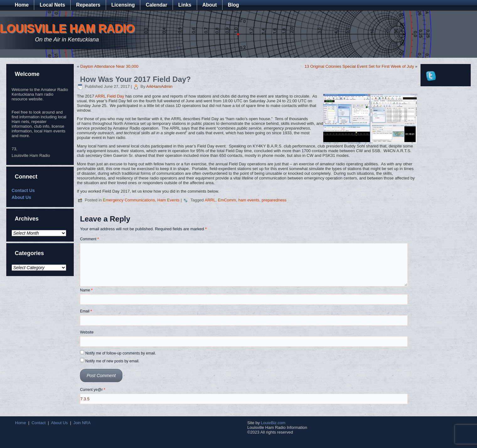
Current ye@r (93, 390)
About (210, 5)
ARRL (210, 200)
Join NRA (82, 423)
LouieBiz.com (273, 423)
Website (87, 332)
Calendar (156, 5)
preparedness (274, 200)
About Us (21, 197)
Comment (89, 239)
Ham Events (168, 200)
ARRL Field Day (110, 96)
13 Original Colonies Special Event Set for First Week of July (359, 66)
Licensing (123, 5)
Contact (39, 423)
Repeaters (88, 5)
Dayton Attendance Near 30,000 (109, 66)
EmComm (227, 200)
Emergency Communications (129, 200)
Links (185, 5)
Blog (233, 5)
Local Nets (52, 5)
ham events (249, 200)
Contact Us (23, 190)
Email (86, 311)
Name (86, 290)
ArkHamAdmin (159, 86)
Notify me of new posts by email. (113, 361)
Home (22, 5)
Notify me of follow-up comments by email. (121, 353)
